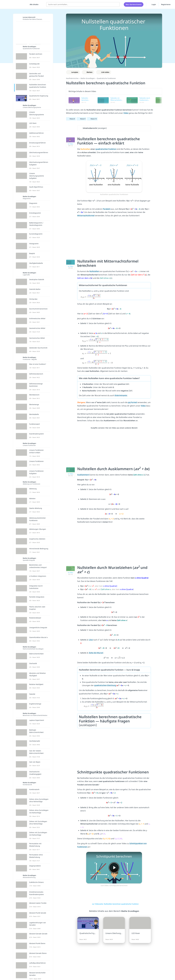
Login (152, 4)
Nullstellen (94, 271)
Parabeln (107, 209)
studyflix (15, 4)
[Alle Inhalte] (33, 4)
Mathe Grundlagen (88, 78)
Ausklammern (83, 475)
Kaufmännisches (72, 78)
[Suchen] (117, 4)
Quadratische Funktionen (106, 78)
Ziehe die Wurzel (96, 653)
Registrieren (166, 4)
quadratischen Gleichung (105, 685)
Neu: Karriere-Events (134, 4)
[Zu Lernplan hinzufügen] (73, 72)
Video (143, 406)
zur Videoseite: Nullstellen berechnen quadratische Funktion (114, 904)
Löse (91, 640)
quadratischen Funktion (106, 149)
